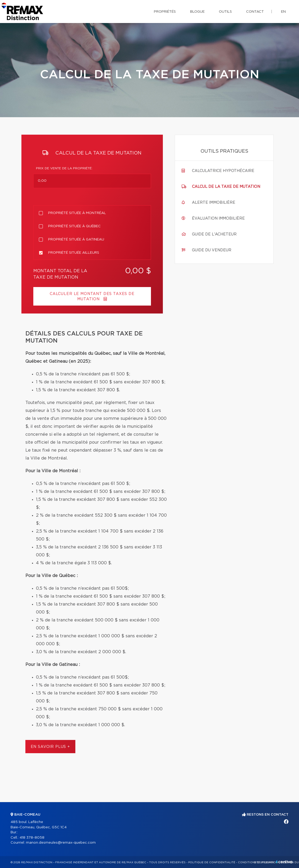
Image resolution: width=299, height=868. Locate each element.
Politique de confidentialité (212, 862)
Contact (255, 12)
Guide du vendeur (212, 250)
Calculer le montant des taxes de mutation (92, 297)
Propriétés (165, 12)
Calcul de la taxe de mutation (226, 187)
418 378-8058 (32, 838)
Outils (225, 12)
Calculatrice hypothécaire (223, 171)
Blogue (197, 12)
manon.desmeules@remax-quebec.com (61, 843)
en (283, 12)
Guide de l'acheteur (214, 234)
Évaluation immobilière (218, 219)
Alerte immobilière (214, 203)
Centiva (284, 862)
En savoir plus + (50, 747)
